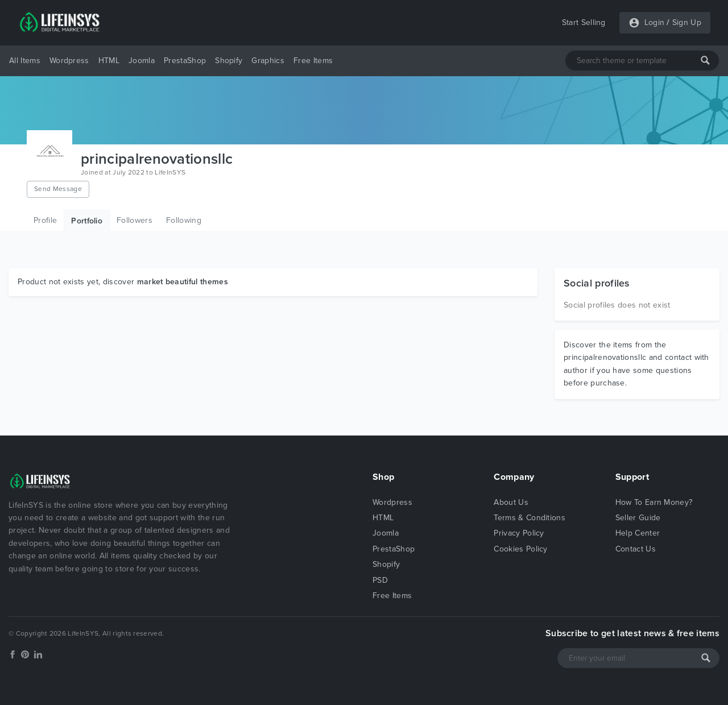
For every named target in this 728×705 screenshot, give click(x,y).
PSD (380, 580)
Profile (45, 220)
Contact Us (636, 549)
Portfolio (87, 221)
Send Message (58, 189)
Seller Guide (638, 518)
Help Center (638, 533)
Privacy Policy (519, 533)
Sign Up (687, 22)
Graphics (268, 61)
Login (655, 22)
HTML (109, 61)
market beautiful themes (183, 282)
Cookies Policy (520, 549)
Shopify (229, 61)
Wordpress (69, 61)
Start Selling (584, 22)
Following (184, 220)
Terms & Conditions (530, 518)
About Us (511, 502)
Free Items (313, 61)
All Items (25, 61)
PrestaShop (185, 61)
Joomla (142, 61)
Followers (135, 220)
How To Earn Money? (654, 502)
